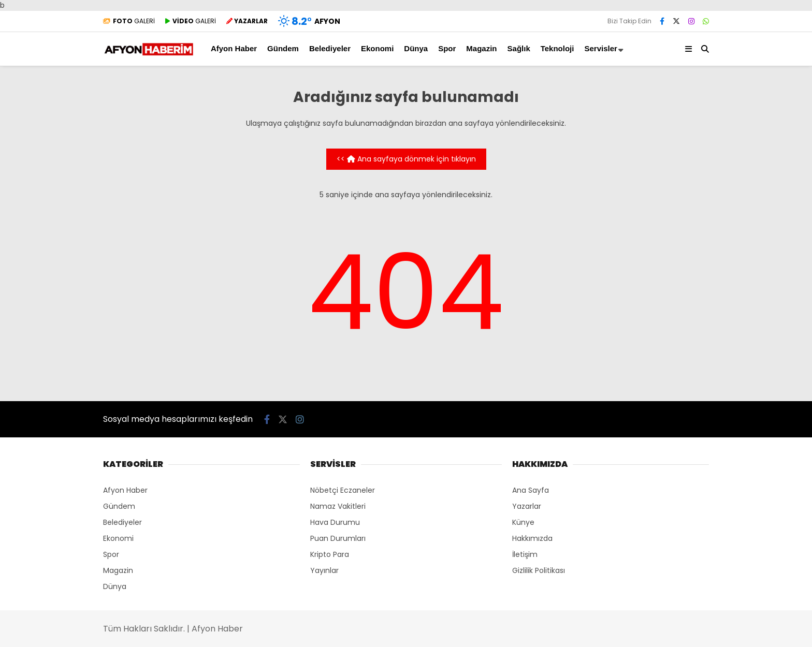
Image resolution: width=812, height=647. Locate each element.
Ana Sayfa (531, 490)
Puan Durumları (338, 538)
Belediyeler (330, 48)
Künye (523, 522)
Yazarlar (527, 506)
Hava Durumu (335, 522)
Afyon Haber (234, 48)
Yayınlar (324, 570)
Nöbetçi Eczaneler (343, 490)
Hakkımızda (532, 538)
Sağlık (519, 48)
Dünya (416, 48)
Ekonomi (377, 48)
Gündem (283, 48)
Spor (447, 48)
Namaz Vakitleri (338, 506)
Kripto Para (330, 554)
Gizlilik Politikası (539, 570)
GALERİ (129, 21)
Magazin (481, 48)
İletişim (525, 554)
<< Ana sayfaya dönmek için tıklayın (406, 159)
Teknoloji (557, 48)
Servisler (600, 48)
